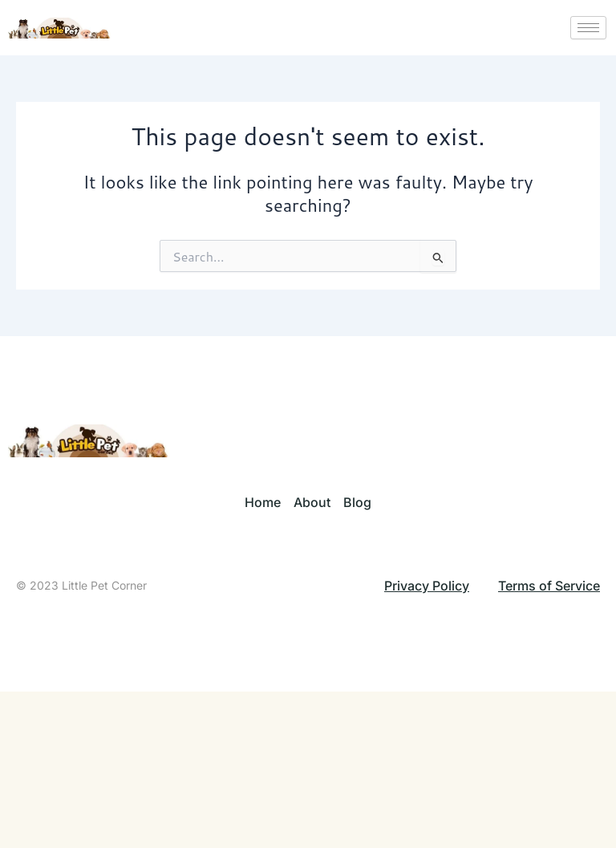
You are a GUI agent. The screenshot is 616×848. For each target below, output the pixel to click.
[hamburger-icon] (588, 28)
